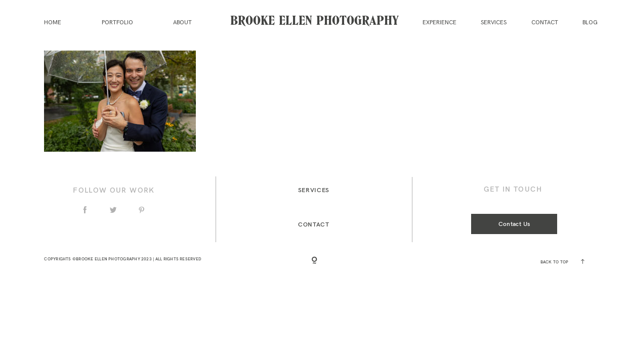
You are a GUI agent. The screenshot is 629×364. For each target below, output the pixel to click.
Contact (545, 23)
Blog (590, 23)
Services (494, 23)
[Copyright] (314, 261)
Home (53, 23)
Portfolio (117, 23)
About (182, 23)
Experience (439, 23)
